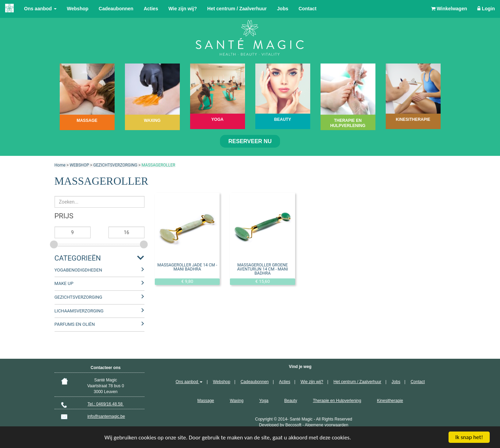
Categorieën (78, 258)
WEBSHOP (79, 165)
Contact (307, 9)
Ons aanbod (40, 9)
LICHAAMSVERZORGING (79, 311)
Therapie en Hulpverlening (337, 401)
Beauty (290, 401)
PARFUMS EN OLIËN (75, 324)
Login (486, 9)
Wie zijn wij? (183, 9)
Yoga (264, 401)
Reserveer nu (250, 141)
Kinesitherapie (390, 401)
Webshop (78, 9)
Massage (206, 401)
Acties (151, 9)
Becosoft (293, 425)
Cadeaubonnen (116, 9)
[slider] (55, 243)
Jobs (283, 9)
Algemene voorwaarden (327, 425)
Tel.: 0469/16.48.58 (106, 404)
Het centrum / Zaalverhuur (237, 9)
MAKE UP (64, 283)
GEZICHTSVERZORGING (115, 165)
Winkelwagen (449, 9)
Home (60, 165)
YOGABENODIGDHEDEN (78, 270)
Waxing (237, 401)
